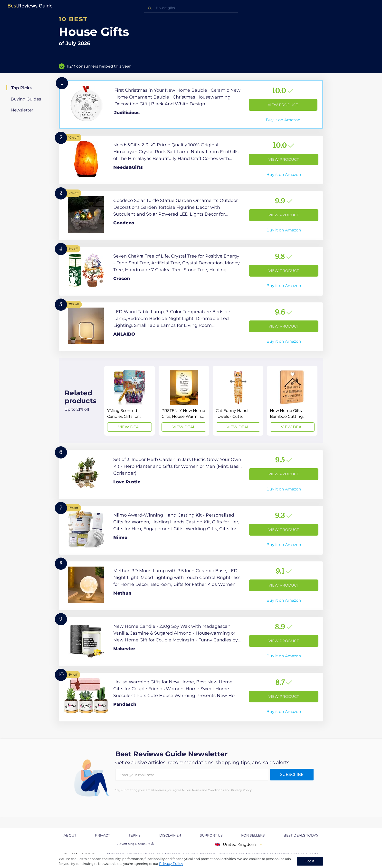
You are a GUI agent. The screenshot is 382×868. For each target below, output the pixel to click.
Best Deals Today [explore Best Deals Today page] (301, 835)
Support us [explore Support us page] (211, 835)
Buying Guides (26, 99)
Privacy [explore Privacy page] (103, 835)
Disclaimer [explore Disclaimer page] (170, 835)
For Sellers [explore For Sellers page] (253, 835)
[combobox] (191, 8)
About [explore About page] (70, 835)
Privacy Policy (171, 864)
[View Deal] (129, 401)
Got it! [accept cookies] (310, 861)
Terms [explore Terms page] (135, 835)
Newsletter (22, 110)
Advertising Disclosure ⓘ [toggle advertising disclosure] (136, 844)
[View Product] (191, 104)
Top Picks (21, 88)
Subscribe (292, 774)
